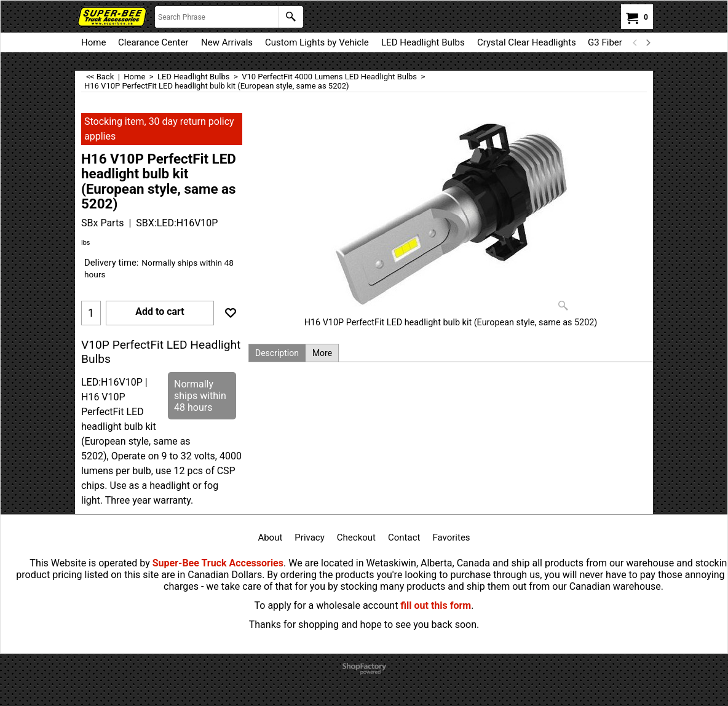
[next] (647, 42)
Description (277, 353)
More (322, 353)
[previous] (635, 42)
